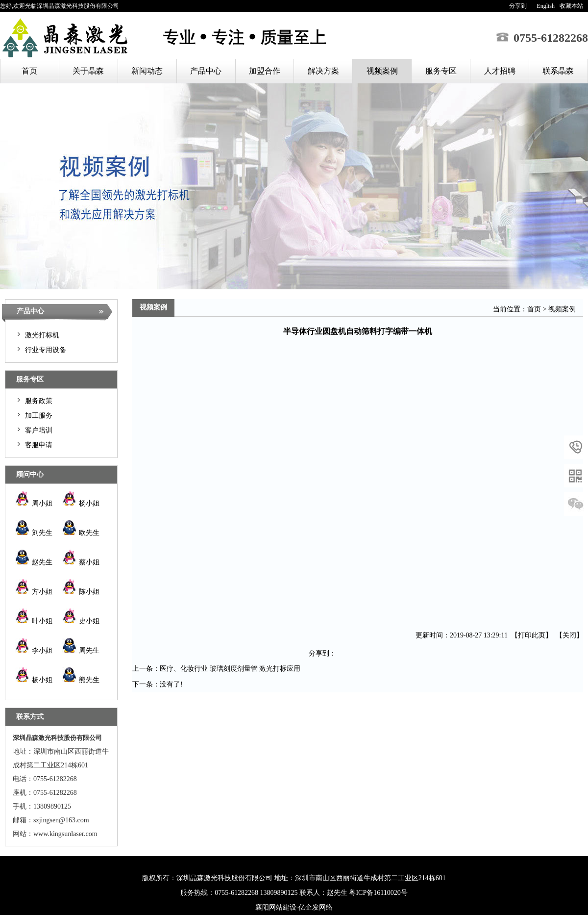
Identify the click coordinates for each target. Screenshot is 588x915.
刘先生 (34, 533)
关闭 (569, 635)
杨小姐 (81, 503)
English (546, 6)
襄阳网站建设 (276, 907)
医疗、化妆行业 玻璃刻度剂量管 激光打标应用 (230, 669)
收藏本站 (571, 6)
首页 (29, 71)
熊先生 (81, 680)
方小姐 (34, 592)
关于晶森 (88, 71)
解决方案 (323, 71)
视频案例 (382, 71)
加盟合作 (265, 71)
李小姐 (34, 650)
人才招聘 (500, 71)
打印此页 (532, 635)
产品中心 (206, 71)
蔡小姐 (81, 562)
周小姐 (34, 503)
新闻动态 (147, 71)
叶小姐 (34, 621)
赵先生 (34, 562)
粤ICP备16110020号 (378, 893)
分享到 (518, 6)
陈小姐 (81, 592)
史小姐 (81, 621)
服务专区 (441, 71)
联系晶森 (558, 71)
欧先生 (81, 533)
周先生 (81, 650)
